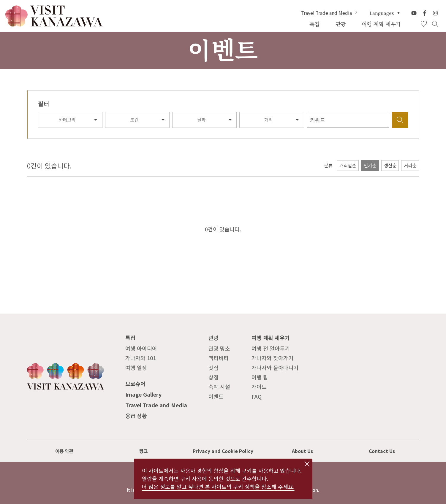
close (307, 464)
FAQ (257, 396)
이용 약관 (64, 451)
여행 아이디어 (141, 348)
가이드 (259, 387)
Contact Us (382, 451)
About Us (302, 451)
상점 (213, 377)
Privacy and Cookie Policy (223, 451)
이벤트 (216, 396)
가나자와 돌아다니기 (275, 368)
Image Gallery (143, 394)
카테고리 (67, 120)
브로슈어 (135, 384)
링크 (143, 451)
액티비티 (219, 358)
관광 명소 (219, 348)
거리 (268, 120)
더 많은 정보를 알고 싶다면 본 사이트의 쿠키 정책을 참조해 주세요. (218, 486)
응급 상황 (136, 416)
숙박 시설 (219, 387)
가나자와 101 (141, 358)
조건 (134, 120)
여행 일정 (136, 368)
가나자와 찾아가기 (272, 358)
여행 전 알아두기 (271, 348)
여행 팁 (260, 377)
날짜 (201, 120)
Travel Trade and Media (330, 13)
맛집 (213, 368)
